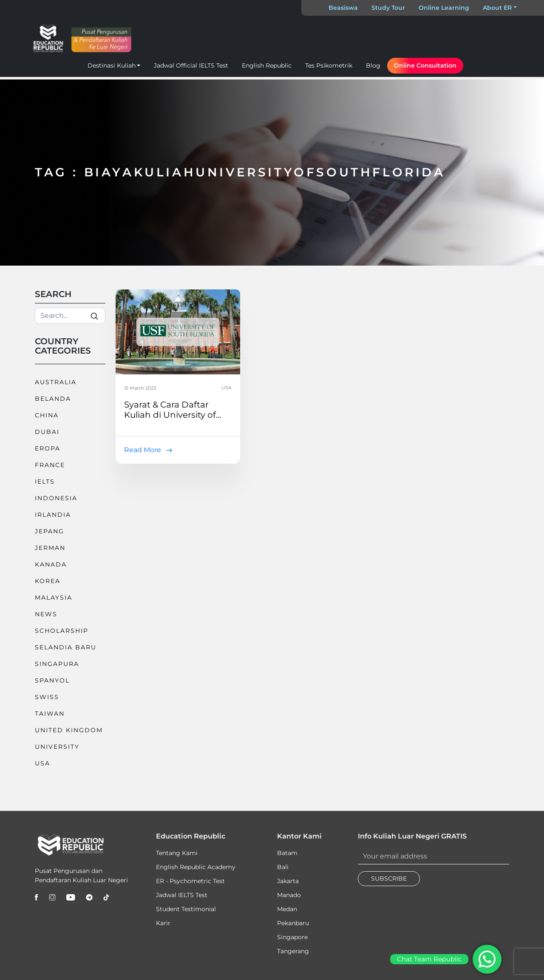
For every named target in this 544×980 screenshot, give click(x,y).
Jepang (50, 531)
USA (42, 763)
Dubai (47, 432)
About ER (497, 8)
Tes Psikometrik (329, 65)
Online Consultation (425, 65)
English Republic (267, 65)
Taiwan (50, 714)
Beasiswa (343, 8)
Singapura (57, 664)
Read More (143, 450)
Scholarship (62, 631)
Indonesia (56, 498)
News (46, 614)
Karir (163, 923)
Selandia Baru (66, 647)
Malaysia (54, 598)
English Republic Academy (196, 867)
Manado (289, 895)
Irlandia (53, 515)
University (57, 747)
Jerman (50, 548)
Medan (287, 909)
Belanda (53, 399)
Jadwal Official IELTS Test (191, 65)
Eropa (48, 448)
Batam (287, 853)
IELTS (45, 482)
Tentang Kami (177, 853)
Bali (283, 867)
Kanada (51, 564)
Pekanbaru (293, 923)
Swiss (47, 697)
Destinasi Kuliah (112, 65)
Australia (56, 382)
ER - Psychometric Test (190, 881)
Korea (48, 581)
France (50, 465)
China (47, 415)
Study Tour (388, 8)
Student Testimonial (186, 909)
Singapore (292, 937)
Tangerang (293, 951)
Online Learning (444, 8)
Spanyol (52, 680)
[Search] (70, 316)
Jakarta (288, 881)
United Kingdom (69, 730)
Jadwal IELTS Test (182, 895)
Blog (373, 65)
